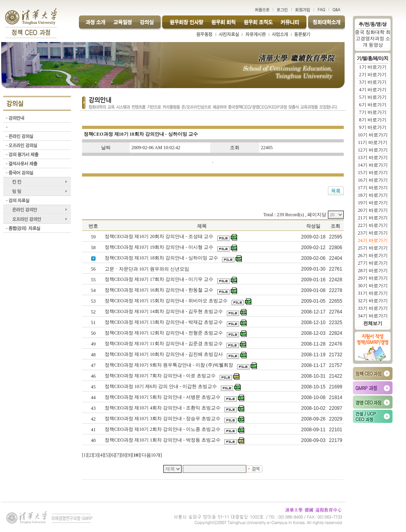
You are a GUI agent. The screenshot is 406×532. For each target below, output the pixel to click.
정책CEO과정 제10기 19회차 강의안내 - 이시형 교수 (160, 247)
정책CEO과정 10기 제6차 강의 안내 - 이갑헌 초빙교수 (161, 386)
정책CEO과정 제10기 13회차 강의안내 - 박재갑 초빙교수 (164, 322)
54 (93, 290)
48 (93, 355)
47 (93, 365)
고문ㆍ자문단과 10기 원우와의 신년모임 (147, 269)
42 (93, 419)
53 (93, 301)
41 (93, 430)
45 (93, 387)
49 (93, 344)
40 (93, 440)
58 (93, 248)
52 (93, 312)
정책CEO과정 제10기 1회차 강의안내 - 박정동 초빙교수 (163, 440)
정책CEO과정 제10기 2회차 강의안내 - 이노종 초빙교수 (163, 429)
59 (93, 237)
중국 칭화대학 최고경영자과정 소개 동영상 (373, 38)
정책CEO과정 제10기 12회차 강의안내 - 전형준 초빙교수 (164, 333)
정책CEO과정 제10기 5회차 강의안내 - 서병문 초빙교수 (163, 397)
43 (93, 408)
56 (93, 269)
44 (93, 398)
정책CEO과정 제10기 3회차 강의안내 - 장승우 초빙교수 (163, 419)
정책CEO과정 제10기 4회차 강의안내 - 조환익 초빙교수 (163, 408)
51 (93, 323)
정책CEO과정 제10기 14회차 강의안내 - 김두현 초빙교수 (164, 311)
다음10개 (151, 455)
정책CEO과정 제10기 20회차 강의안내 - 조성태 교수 (160, 236)
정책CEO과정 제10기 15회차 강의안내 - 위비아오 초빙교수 (167, 301)
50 (93, 333)
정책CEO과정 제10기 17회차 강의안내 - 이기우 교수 (160, 279)
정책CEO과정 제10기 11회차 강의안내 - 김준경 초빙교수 (164, 344)
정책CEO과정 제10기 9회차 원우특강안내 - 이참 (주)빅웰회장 (169, 365)
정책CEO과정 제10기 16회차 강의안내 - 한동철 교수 (160, 290)
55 (93, 280)
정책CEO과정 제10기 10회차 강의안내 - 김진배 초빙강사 (164, 354)
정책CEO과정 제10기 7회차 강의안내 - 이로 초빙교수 (161, 376)
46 (93, 376)
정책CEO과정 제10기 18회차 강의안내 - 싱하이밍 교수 (162, 258)
